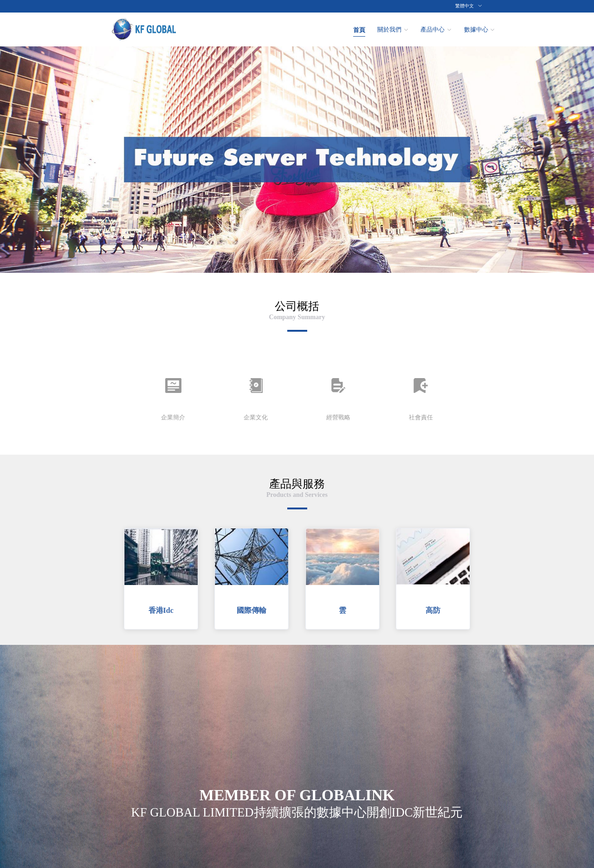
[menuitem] (359, 29)
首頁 (359, 30)
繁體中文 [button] (469, 6)
